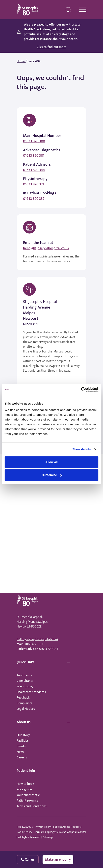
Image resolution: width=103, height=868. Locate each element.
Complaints (24, 703)
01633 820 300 (34, 141)
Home (21, 61)
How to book (25, 784)
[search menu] (68, 10)
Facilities (23, 741)
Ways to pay (25, 686)
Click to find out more (51, 47)
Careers (22, 758)
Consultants (25, 681)
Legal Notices (26, 709)
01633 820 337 (34, 199)
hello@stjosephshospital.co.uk (46, 248)
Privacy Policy (43, 827)
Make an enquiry (58, 860)
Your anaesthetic (28, 795)
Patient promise (28, 801)
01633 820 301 (34, 156)
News (20, 752)
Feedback (23, 698)
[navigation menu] (83, 10)
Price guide (24, 789)
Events (21, 746)
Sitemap (48, 837)
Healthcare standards (31, 692)
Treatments (24, 675)
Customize (52, 475)
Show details (82, 449)
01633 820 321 (34, 184)
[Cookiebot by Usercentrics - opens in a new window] (81, 390)
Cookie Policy (24, 832)
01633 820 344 (34, 170)
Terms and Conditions (32, 806)
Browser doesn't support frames (51, 531)
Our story (23, 735)
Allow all (51, 462)
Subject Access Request (67, 827)
